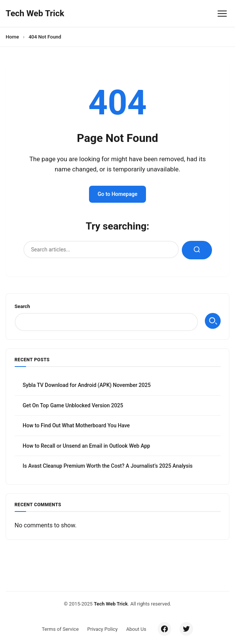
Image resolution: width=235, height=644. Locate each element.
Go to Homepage (118, 194)
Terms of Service (60, 629)
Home (12, 37)
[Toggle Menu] (222, 13)
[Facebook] (164, 629)
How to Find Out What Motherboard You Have (76, 425)
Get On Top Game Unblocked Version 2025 (73, 405)
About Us (136, 629)
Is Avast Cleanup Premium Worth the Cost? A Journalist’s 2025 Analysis (108, 466)
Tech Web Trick (111, 604)
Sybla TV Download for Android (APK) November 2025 (87, 385)
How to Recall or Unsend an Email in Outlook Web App (86, 446)
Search (22, 306)
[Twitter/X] (186, 629)
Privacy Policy (102, 629)
